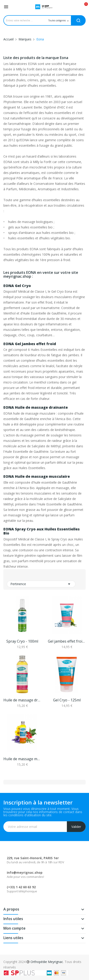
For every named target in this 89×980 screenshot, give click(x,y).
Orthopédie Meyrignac (47, 962)
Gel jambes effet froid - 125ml (67, 641)
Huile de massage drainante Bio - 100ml (22, 700)
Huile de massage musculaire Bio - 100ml (22, 759)
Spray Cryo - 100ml (22, 641)
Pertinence (41, 584)
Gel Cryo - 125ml (67, 700)
